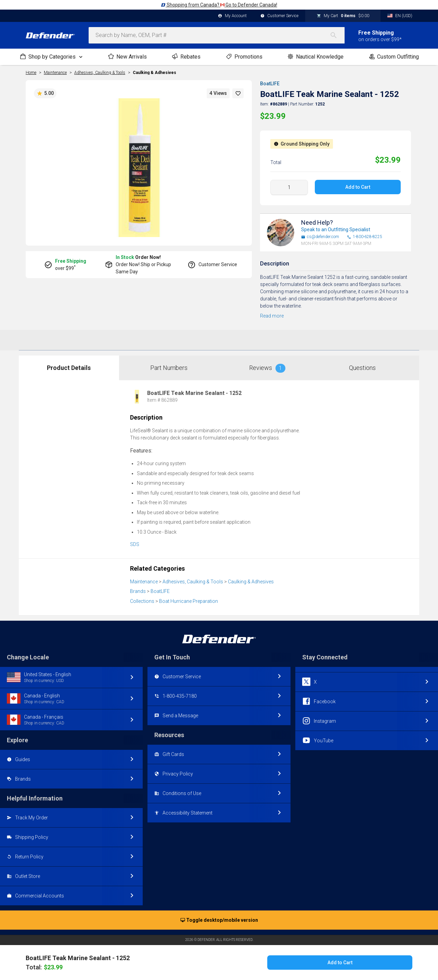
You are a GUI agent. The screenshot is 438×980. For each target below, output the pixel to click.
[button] (238, 93)
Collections (142, 601)
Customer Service (279, 16)
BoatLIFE (270, 84)
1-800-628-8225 (365, 237)
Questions (362, 368)
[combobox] (217, 35)
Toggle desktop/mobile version (219, 920)
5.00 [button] (45, 94)
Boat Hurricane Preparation (189, 601)
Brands (138, 591)
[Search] (337, 35)
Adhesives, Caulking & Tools (193, 582)
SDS (135, 544)
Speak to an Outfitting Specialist (336, 230)
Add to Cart (358, 187)
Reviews (267, 368)
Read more (272, 316)
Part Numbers (169, 368)
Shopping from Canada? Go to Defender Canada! (219, 5)
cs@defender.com (320, 237)
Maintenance (144, 582)
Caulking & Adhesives (154, 73)
